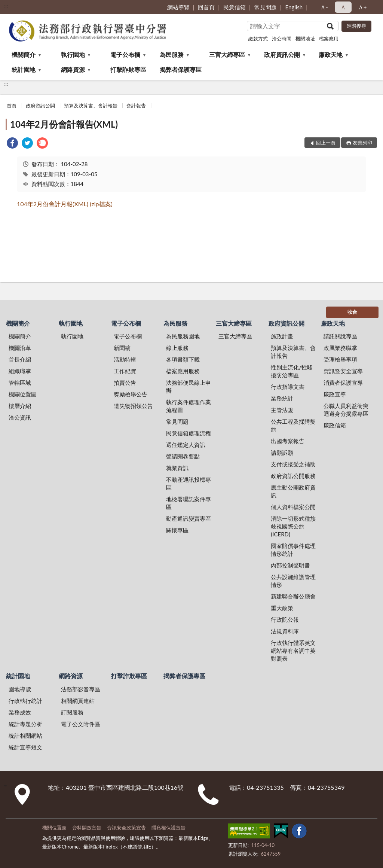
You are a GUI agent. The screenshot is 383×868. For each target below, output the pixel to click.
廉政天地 (331, 54)
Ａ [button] (343, 7)
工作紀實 (125, 371)
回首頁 (206, 7)
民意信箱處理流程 (189, 433)
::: (6, 6)
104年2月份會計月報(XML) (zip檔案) (65, 204)
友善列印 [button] (362, 143)
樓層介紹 (20, 406)
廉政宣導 (335, 394)
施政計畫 (282, 336)
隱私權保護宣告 (168, 828)
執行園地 (73, 54)
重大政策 (282, 608)
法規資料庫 (285, 631)
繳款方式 (258, 39)
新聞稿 (122, 348)
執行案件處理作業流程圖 (189, 406)
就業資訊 (177, 468)
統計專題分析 (25, 724)
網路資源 (73, 69)
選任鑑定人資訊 (186, 445)
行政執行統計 (25, 701)
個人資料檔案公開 (293, 507)
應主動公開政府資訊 (293, 491)
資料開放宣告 (87, 828)
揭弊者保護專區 (181, 69)
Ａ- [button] (324, 7)
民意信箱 (235, 7)
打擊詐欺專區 (128, 69)
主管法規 (282, 410)
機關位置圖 (23, 394)
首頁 (12, 106)
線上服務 (177, 348)
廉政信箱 (335, 425)
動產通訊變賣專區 (189, 518)
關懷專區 (177, 530)
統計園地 (24, 69)
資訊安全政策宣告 (126, 828)
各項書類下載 (183, 359)
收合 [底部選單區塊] (352, 312)
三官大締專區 (227, 54)
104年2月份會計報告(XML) (64, 124)
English (294, 7)
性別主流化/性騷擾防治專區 (292, 371)
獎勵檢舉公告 (131, 394)
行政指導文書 (288, 387)
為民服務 (172, 54)
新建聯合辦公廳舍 (293, 596)
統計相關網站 (25, 735)
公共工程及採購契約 (293, 425)
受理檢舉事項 (340, 359)
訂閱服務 (72, 712)
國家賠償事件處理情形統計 (293, 550)
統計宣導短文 (25, 747)
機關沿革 (20, 348)
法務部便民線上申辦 (189, 386)
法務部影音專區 (81, 689)
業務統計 (282, 398)
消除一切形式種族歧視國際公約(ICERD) (293, 526)
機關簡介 (24, 54)
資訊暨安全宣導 (343, 371)
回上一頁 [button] (326, 143)
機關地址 (305, 39)
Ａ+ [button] (362, 7)
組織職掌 (20, 371)
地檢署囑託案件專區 (189, 503)
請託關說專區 (340, 336)
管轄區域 (20, 383)
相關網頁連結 (78, 701)
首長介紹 (20, 359)
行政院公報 (285, 619)
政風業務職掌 (340, 348)
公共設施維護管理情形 (293, 581)
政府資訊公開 (282, 54)
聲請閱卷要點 (183, 456)
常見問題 (266, 7)
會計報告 (136, 106)
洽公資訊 (20, 417)
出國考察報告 (288, 441)
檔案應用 (329, 39)
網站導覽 (178, 7)
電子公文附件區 (81, 724)
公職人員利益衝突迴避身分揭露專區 (346, 410)
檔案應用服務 (183, 371)
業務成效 (20, 712)
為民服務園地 (183, 336)
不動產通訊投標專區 (189, 483)
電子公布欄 (125, 54)
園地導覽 (20, 689)
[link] (12, 144)
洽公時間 (282, 39)
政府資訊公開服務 (293, 476)
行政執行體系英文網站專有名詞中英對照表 (293, 651)
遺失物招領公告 (133, 406)
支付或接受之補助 (293, 464)
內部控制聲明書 (290, 565)
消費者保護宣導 (343, 383)
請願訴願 (282, 453)
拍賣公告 (125, 383)
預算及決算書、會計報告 (91, 106)
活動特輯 (125, 359)
